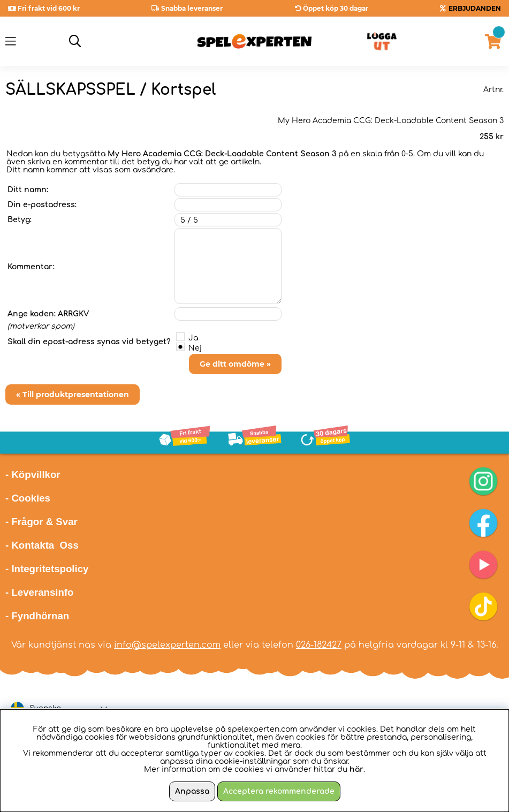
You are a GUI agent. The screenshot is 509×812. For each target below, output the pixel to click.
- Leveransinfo (40, 592)
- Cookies (28, 498)
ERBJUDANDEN (475, 8)
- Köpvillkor (33, 475)
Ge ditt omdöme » (235, 364)
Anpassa (192, 791)
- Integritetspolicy (47, 569)
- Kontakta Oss (42, 545)
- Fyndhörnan (37, 616)
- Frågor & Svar (41, 522)
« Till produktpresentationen (73, 394)
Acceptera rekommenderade (279, 791)
